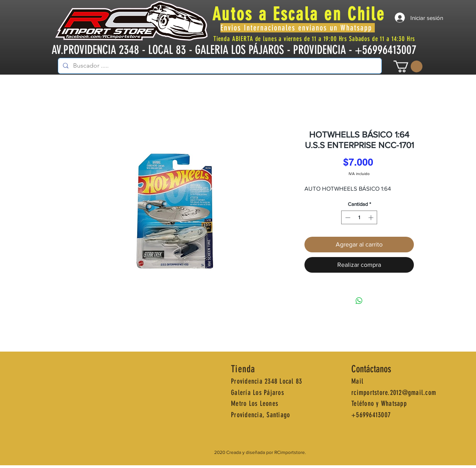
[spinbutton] (359, 218)
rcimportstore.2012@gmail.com (394, 393)
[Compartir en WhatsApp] (359, 301)
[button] (408, 66)
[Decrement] (347, 218)
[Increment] (372, 218)
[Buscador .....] (219, 66)
